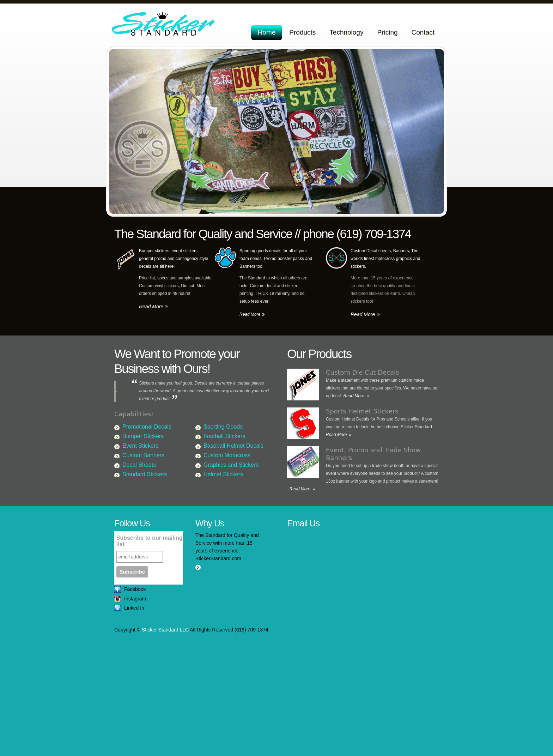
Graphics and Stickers (231, 465)
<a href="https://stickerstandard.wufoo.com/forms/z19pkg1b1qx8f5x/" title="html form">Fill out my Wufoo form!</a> (363, 637)
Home (267, 32)
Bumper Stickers (143, 436)
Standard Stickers (145, 474)
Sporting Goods (223, 427)
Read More (151, 307)
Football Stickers (224, 436)
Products (302, 32)
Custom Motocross (227, 455)
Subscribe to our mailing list (150, 541)
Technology (346, 32)
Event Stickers (140, 446)
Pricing (387, 32)
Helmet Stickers (223, 474)
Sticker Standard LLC (164, 26)
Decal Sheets (139, 465)
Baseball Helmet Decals (233, 446)
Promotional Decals (147, 427)
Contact (423, 32)
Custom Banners (143, 455)
